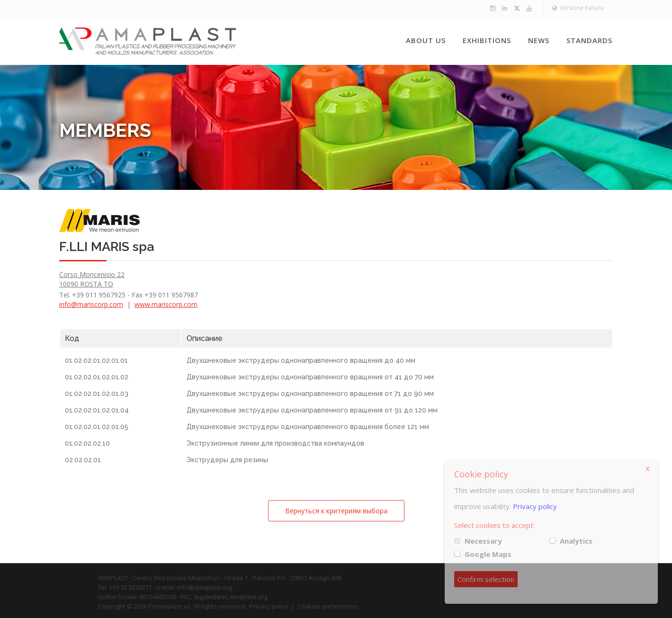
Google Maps (488, 554)
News (539, 40)
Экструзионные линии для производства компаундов (275, 443)
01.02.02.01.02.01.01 (96, 360)
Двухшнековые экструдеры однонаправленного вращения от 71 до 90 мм (310, 394)
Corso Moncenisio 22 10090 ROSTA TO (92, 279)
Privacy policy (535, 506)
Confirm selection (486, 579)
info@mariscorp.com (91, 304)
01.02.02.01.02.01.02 (97, 377)
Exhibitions (487, 40)
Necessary (483, 541)
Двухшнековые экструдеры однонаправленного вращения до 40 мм (301, 360)
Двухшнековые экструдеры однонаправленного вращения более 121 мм (308, 427)
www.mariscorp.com (166, 304)
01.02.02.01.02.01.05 (97, 427)
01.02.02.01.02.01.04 (97, 410)
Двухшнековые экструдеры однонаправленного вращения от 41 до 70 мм (310, 377)
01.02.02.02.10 (87, 443)
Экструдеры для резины (227, 460)
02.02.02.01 (83, 460)
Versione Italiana (578, 8)
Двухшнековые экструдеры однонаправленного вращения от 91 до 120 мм (312, 410)
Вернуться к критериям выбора (336, 511)
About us (426, 40)
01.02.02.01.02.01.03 (97, 394)
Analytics (576, 541)
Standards (589, 40)
